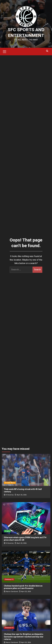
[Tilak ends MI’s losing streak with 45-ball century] (26, 470)
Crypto (7, 531)
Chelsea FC (9, 579)
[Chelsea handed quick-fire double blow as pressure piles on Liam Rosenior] (26, 567)
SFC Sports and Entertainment (26, 33)
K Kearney (10, 495)
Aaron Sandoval (12, 591)
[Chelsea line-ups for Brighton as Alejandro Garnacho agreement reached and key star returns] (26, 615)
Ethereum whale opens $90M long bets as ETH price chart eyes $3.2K (25, 539)
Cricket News (10, 483)
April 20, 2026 (22, 495)
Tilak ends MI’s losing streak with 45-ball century (23, 490)
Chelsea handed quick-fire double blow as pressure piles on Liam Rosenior (23, 587)
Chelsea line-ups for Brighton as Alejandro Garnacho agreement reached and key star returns (24, 637)
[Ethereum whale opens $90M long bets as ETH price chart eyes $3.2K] (26, 518)
